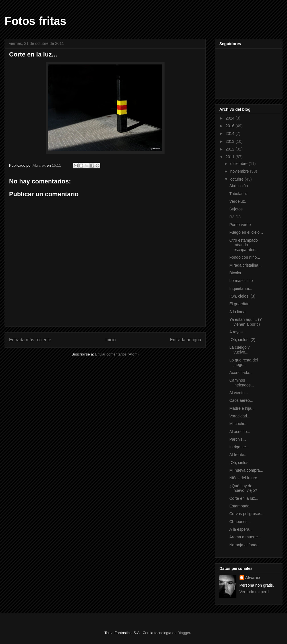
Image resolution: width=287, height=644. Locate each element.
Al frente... (238, 455)
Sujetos (236, 209)
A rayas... (238, 332)
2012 (231, 149)
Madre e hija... (242, 408)
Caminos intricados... (242, 383)
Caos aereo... (241, 400)
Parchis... (238, 439)
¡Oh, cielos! (239, 463)
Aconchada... (241, 373)
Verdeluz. (238, 201)
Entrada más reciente (30, 340)
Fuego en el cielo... (246, 232)
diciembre (239, 164)
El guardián (239, 304)
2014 (231, 133)
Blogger (184, 633)
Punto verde (240, 225)
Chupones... (240, 522)
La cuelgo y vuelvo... (240, 350)
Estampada (239, 506)
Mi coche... (239, 424)
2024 (231, 118)
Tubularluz (239, 194)
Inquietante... (241, 288)
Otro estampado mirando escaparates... (244, 245)
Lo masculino (241, 281)
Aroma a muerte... (245, 537)
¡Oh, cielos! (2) (242, 340)
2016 (231, 126)
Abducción (239, 186)
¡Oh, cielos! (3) (242, 296)
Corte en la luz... (244, 498)
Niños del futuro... (245, 478)
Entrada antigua (186, 340)
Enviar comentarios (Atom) (117, 354)
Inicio (111, 340)
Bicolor (235, 273)
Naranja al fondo (244, 545)
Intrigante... (239, 447)
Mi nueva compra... (246, 470)
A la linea (237, 312)
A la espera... (241, 529)
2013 (231, 141)
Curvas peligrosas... (247, 514)
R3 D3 (235, 217)
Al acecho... (240, 432)
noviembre (240, 171)
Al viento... (239, 393)
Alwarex (253, 578)
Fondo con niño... (245, 257)
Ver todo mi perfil (254, 592)
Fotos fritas (36, 21)
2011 (231, 157)
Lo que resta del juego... (244, 362)
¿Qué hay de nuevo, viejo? (243, 488)
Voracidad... (240, 416)
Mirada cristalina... (246, 265)
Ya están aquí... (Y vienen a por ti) (246, 322)
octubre (237, 179)
